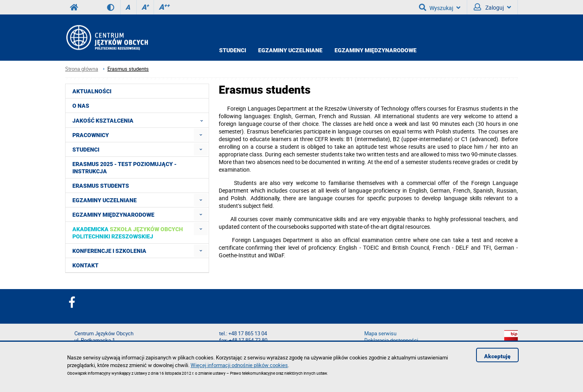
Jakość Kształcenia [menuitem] (140, 120)
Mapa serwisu (380, 334)
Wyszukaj (440, 7)
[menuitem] (201, 135)
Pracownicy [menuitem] (91, 135)
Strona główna (82, 69)
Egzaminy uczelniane (290, 50)
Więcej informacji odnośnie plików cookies (239, 365)
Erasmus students (128, 69)
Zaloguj (492, 7)
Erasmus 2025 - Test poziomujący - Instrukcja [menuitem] (124, 168)
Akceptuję (497, 356)
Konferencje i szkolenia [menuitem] (109, 251)
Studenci (233, 50)
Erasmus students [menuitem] (101, 186)
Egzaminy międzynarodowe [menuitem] (113, 215)
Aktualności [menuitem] (92, 91)
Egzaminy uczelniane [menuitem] (105, 200)
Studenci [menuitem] (86, 150)
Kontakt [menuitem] (85, 265)
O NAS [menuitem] (81, 106)
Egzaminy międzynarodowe (376, 50)
